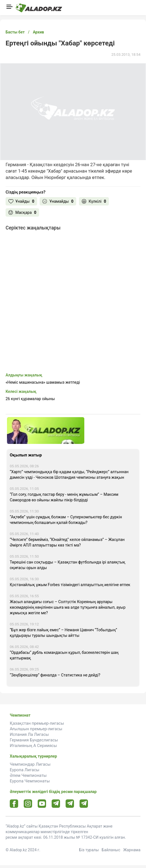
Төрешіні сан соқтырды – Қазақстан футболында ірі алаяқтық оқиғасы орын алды (68, 565)
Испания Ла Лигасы (29, 734)
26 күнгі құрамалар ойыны (30, 399)
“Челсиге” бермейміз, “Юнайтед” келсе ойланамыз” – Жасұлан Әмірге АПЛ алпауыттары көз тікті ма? (67, 542)
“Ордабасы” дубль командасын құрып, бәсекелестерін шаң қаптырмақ (64, 655)
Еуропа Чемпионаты (30, 781)
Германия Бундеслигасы (34, 740)
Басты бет (15, 32)
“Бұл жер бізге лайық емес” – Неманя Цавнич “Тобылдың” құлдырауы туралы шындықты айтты (63, 633)
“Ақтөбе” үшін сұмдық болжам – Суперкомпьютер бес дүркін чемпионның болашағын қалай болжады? (66, 520)
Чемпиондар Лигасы (30, 764)
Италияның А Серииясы (33, 746)
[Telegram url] (56, 803)
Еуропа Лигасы (25, 770)
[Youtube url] (42, 804)
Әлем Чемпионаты (28, 775)
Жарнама (132, 850)
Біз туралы (89, 850)
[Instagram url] (28, 804)
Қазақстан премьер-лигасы (37, 723)
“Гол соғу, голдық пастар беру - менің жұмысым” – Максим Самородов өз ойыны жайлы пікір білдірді (64, 497)
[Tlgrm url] (70, 803)
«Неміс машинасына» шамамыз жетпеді (43, 382)
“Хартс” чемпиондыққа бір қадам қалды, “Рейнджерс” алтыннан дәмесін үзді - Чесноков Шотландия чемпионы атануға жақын (69, 475)
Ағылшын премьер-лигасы (36, 729)
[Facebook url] (14, 804)
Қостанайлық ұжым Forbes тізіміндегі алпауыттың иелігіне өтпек (70, 585)
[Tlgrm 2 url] (84, 803)
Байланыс (111, 850)
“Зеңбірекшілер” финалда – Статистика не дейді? (55, 675)
